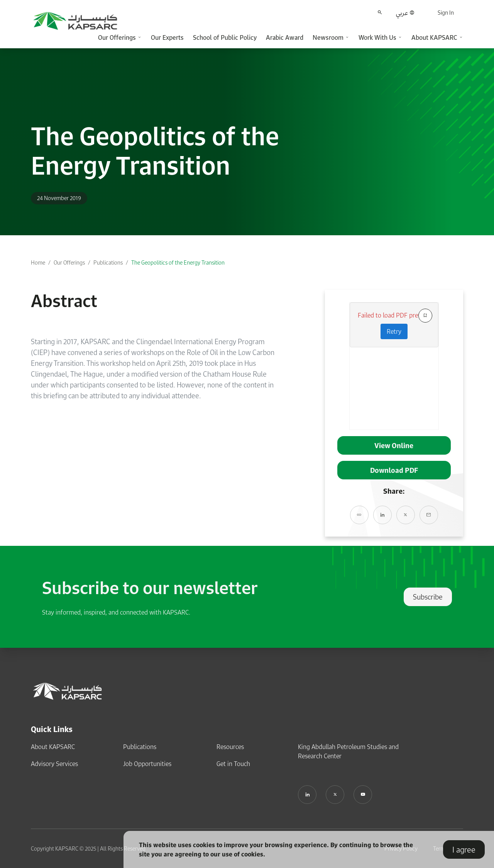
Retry (394, 331)
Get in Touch (233, 764)
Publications (108, 262)
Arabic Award (285, 37)
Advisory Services (54, 764)
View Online (394, 445)
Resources (230, 747)
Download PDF (394, 470)
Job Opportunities (147, 764)
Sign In (446, 13)
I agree (464, 849)
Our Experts (167, 37)
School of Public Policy (225, 37)
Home (38, 262)
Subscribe (428, 597)
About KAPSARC (53, 747)
